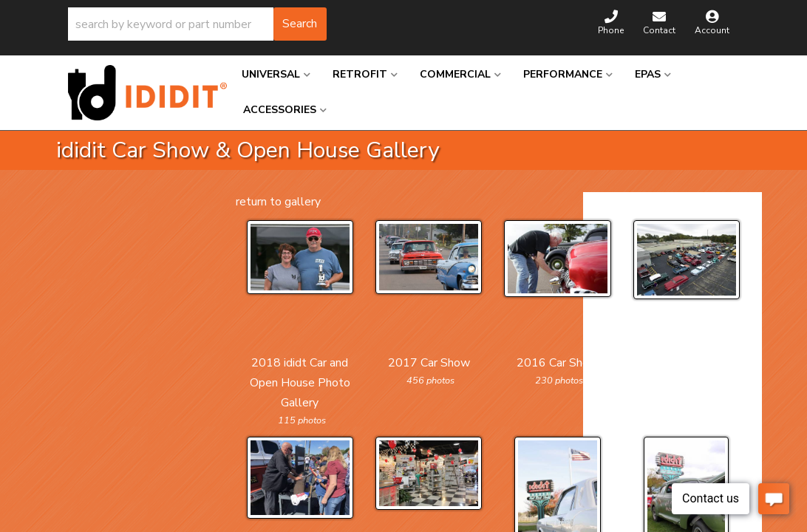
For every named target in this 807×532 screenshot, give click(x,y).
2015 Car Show (686, 363)
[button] (197, 24)
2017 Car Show (429, 363)
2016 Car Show (558, 363)
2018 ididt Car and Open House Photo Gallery (300, 383)
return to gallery (278, 202)
